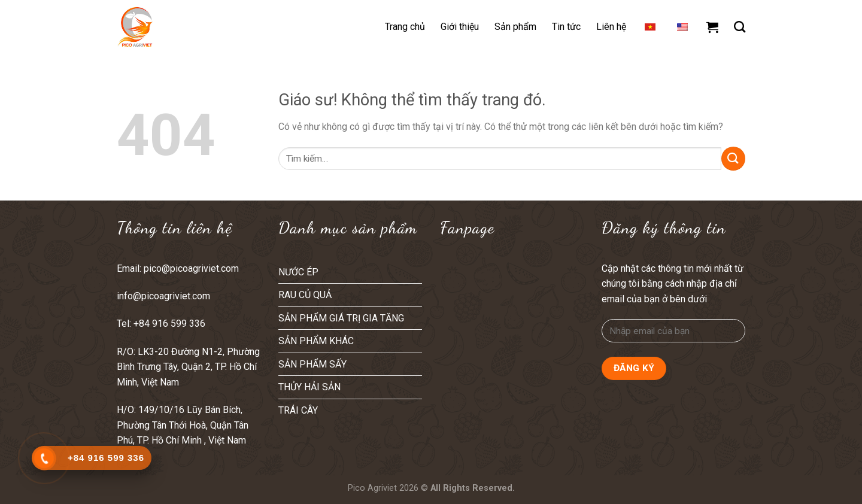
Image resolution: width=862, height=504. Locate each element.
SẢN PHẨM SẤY (312, 364)
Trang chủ (405, 27)
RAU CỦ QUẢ (305, 295)
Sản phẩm (515, 27)
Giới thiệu (460, 27)
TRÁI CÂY (298, 410)
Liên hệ (611, 27)
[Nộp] (733, 158)
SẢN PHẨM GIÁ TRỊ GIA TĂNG (341, 318)
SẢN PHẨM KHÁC (316, 341)
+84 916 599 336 (171, 324)
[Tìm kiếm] (740, 27)
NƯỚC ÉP (298, 272)
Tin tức (566, 27)
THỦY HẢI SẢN (309, 387)
